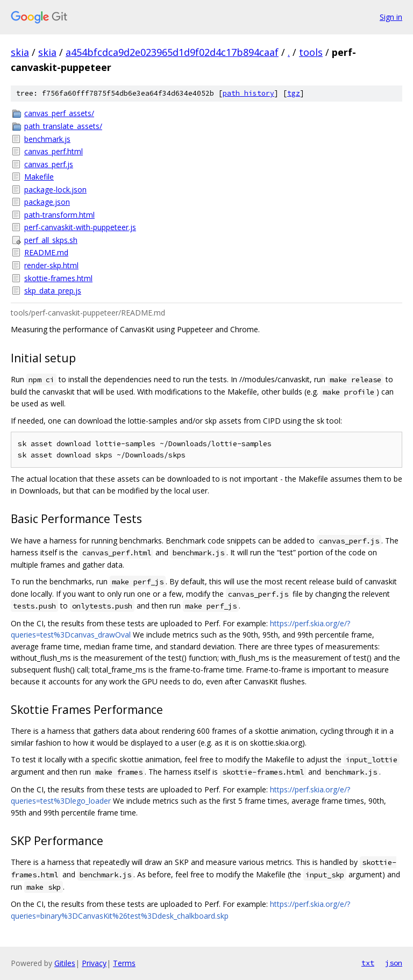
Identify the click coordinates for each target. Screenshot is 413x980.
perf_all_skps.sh (51, 240)
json (394, 963)
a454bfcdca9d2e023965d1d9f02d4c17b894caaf (172, 52)
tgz (294, 93)
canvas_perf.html (54, 151)
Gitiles (65, 963)
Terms (124, 963)
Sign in (391, 17)
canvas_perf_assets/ (59, 113)
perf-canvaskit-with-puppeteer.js (80, 227)
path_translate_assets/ (63, 126)
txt (368, 963)
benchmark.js (47, 139)
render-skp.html (51, 265)
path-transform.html (59, 215)
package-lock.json (55, 189)
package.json (47, 202)
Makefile (39, 177)
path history (248, 93)
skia (20, 52)
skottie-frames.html (58, 278)
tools (311, 52)
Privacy (94, 963)
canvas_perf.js (49, 164)
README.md (46, 252)
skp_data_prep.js (53, 291)
